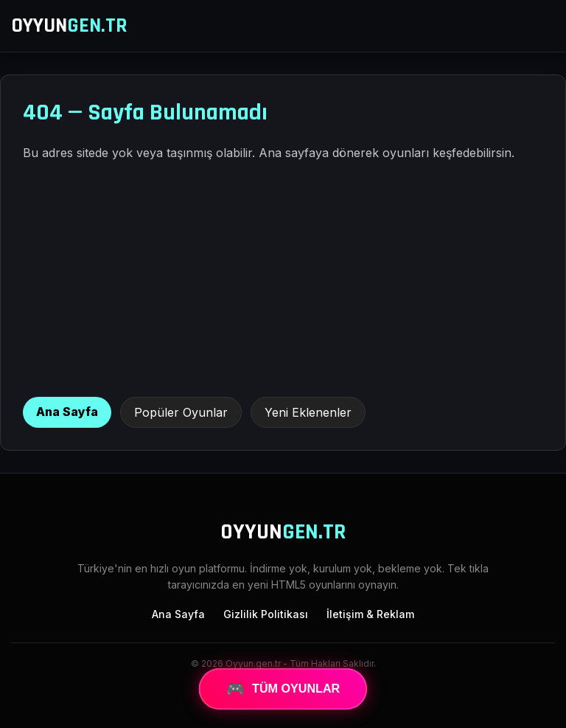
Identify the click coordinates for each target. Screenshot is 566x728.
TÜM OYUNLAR (283, 689)
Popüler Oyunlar (181, 412)
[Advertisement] (283, 279)
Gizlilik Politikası (266, 614)
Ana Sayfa (67, 412)
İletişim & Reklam (370, 614)
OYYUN (69, 26)
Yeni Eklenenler (308, 412)
